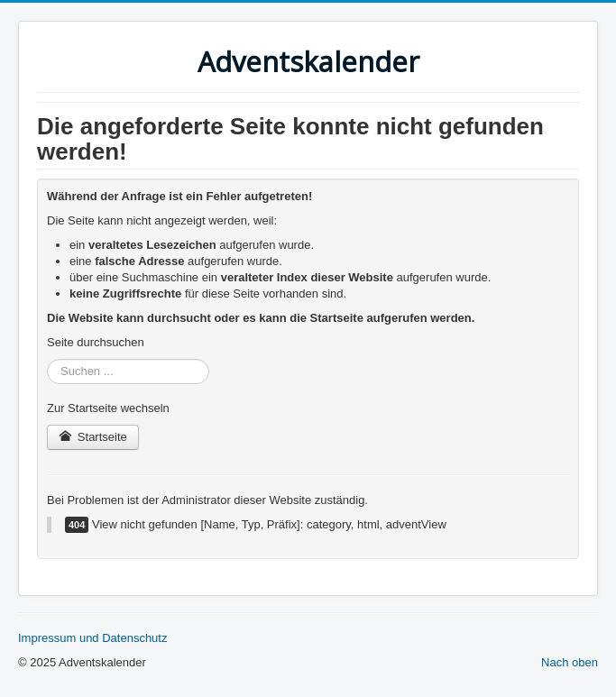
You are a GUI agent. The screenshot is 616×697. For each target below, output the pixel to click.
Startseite (93, 437)
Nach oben (570, 662)
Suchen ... (47, 359)
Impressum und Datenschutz (92, 638)
